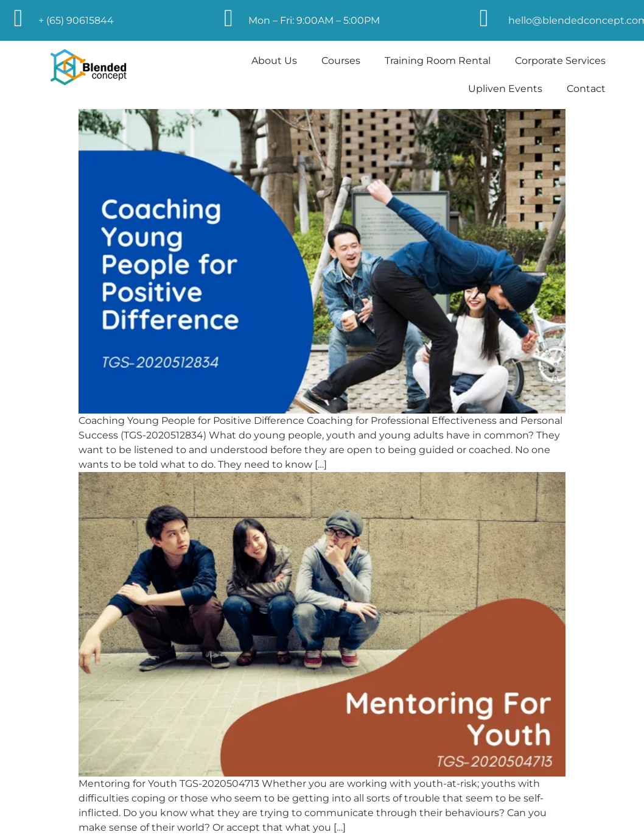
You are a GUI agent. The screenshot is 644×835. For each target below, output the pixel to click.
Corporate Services (560, 61)
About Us (274, 61)
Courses (341, 61)
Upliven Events (505, 89)
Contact (586, 89)
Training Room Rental (438, 61)
